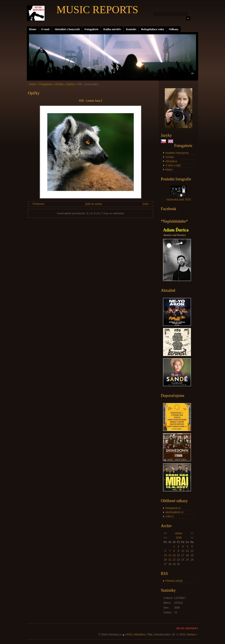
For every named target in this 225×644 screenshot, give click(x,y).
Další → (147, 204)
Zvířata (170, 157)
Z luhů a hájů (173, 165)
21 (170, 560)
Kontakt (131, 29)
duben (179, 533)
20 (165, 560)
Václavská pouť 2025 (179, 200)
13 (165, 555)
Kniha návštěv (112, 29)
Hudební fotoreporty (177, 153)
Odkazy (174, 29)
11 (187, 551)
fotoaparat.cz (173, 508)
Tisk (150, 635)
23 (178, 560)
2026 (179, 538)
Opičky (70, 84)
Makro (169, 170)
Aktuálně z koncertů (67, 29)
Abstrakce (171, 161)
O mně (45, 29)
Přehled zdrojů (174, 581)
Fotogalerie (91, 29)
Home (33, 29)
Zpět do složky (93, 204)
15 (174, 555)
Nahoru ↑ (193, 635)
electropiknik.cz (174, 512)
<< (165, 533)
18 (187, 555)
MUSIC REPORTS (97, 10)
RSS (129, 635)
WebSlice (140, 635)
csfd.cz (170, 516)
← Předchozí (37, 204)
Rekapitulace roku (152, 29)
